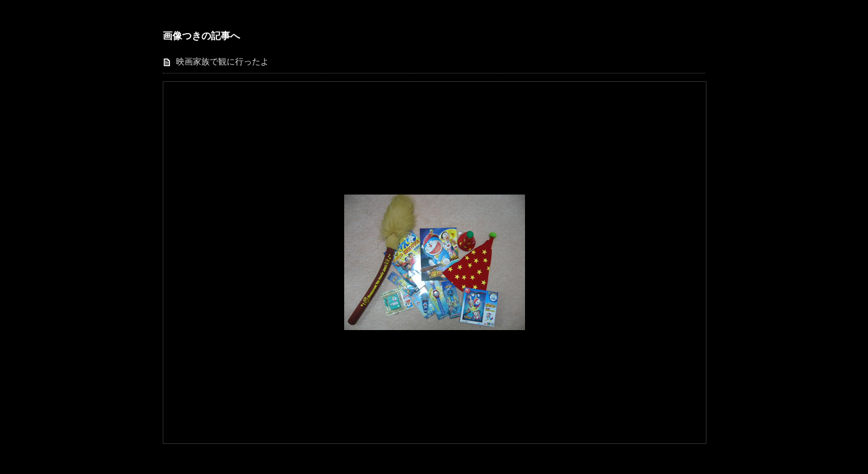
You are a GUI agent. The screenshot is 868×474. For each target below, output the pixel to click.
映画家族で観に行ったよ (222, 62)
